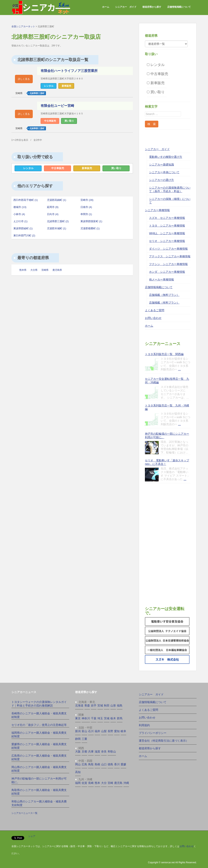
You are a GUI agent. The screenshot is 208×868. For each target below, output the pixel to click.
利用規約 (144, 725)
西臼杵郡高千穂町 (26, 200)
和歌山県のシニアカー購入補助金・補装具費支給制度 (39, 803)
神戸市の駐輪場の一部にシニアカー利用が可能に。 (167, 435)
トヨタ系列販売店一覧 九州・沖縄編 (167, 407)
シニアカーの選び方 (161, 180)
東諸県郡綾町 (23, 228)
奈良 (104, 751)
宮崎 (110, 783)
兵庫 (91, 751)
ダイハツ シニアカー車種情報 (168, 249)
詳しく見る (24, 79)
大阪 (78, 751)
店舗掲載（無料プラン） (164, 295)
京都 (84, 751)
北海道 (79, 705)
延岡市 (53, 207)
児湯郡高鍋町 (57, 200)
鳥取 (91, 764)
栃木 (113, 718)
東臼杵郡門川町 (24, 236)
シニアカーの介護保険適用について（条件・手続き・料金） (170, 189)
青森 (87, 705)
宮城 (100, 705)
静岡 (78, 739)
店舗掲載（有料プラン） (164, 303)
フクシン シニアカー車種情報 (168, 264)
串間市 (86, 214)
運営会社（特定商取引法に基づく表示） (164, 741)
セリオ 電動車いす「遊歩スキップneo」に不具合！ (167, 462)
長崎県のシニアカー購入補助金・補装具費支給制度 (39, 715)
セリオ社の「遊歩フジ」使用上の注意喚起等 (39, 725)
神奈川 (86, 718)
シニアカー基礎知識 (161, 165)
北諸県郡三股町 (37, 93)
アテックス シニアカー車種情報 (170, 256)
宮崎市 (87, 200)
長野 (110, 731)
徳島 (110, 764)
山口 (104, 764)
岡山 (78, 764)
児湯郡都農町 (90, 228)
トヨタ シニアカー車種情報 (167, 226)
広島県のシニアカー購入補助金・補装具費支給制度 (39, 757)
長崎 (91, 783)
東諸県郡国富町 (91, 221)
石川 (91, 731)
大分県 (34, 270)
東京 (78, 718)
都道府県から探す (152, 7)
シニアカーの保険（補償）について (170, 201)
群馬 (120, 718)
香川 (117, 764)
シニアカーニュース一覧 (24, 813)
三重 (84, 739)
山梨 (104, 731)
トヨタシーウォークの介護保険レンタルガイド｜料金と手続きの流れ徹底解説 (39, 704)
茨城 (107, 718)
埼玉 (100, 718)
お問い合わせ (153, 318)
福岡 (78, 783)
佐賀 (84, 783)
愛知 (117, 731)
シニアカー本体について (164, 172)
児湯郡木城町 (57, 228)
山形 (113, 705)
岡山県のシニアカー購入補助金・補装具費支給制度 (39, 769)
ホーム (106, 7)
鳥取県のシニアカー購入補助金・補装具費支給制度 (39, 792)
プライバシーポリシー (153, 733)
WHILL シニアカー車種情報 (167, 233)
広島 (84, 764)
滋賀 (97, 751)
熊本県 (23, 270)
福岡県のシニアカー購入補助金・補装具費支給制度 (39, 734)
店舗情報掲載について (179, 7)
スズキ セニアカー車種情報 (167, 218)
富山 (84, 731)
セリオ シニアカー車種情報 (167, 241)
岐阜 (123, 731)
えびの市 (21, 221)
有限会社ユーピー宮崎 (57, 106)
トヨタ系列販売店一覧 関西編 (164, 354)
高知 (78, 772)
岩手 (94, 705)
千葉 (94, 718)
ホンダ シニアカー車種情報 (167, 272)
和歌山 (112, 751)
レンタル (28, 168)
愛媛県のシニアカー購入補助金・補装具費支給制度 (39, 746)
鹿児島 (118, 783)
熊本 (97, 783)
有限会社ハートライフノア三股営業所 (69, 71)
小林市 (19, 214)
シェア (32, 836)
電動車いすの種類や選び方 (166, 157)
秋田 (107, 705)
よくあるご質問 (155, 310)
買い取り (116, 168)
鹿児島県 (57, 270)
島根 (97, 764)
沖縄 (126, 783)
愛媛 (123, 764)
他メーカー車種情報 (161, 279)
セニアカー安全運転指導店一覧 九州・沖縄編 (167, 381)
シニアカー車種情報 (157, 210)
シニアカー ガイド (126, 7)
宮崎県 (19, 93)
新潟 (78, 731)
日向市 (53, 214)
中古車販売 (58, 168)
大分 (104, 783)
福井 (97, 731)
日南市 (86, 207)
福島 (120, 705)
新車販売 (87, 168)
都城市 (20, 207)
